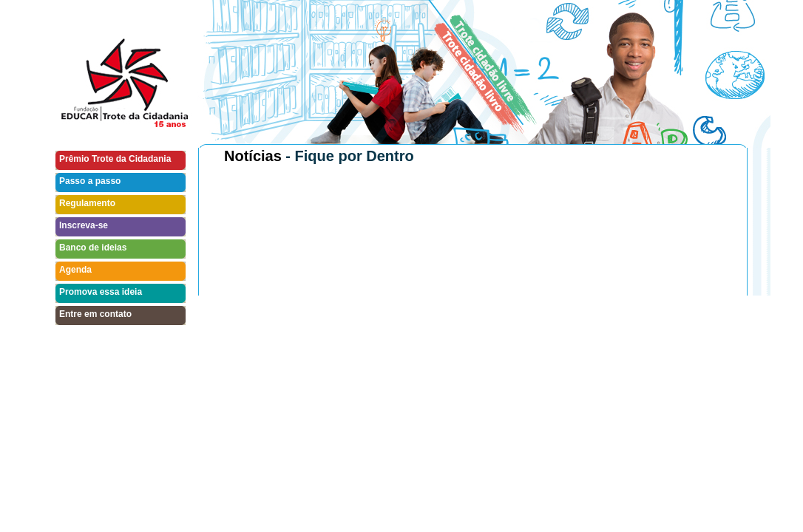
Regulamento (87, 203)
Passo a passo (90, 181)
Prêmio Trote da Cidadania (115, 159)
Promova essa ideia (101, 292)
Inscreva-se (84, 225)
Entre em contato (95, 314)
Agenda (75, 270)
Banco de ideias (93, 248)
